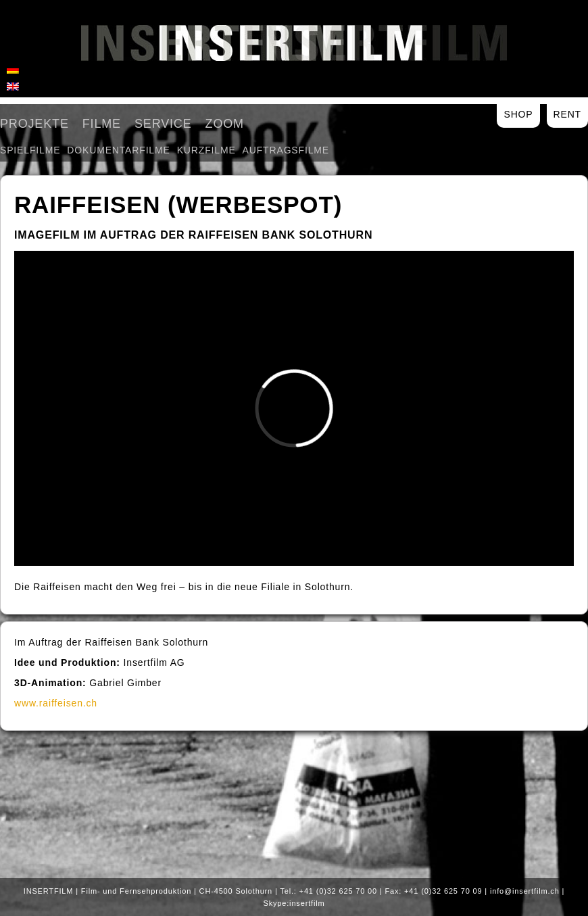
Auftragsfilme (286, 150)
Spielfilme (30, 150)
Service (163, 124)
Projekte (34, 124)
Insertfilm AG (294, 43)
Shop (518, 114)
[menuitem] (13, 69)
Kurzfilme (206, 150)
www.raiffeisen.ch (56, 703)
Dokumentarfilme (118, 150)
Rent (567, 114)
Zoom (225, 124)
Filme (102, 124)
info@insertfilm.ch (525, 891)
